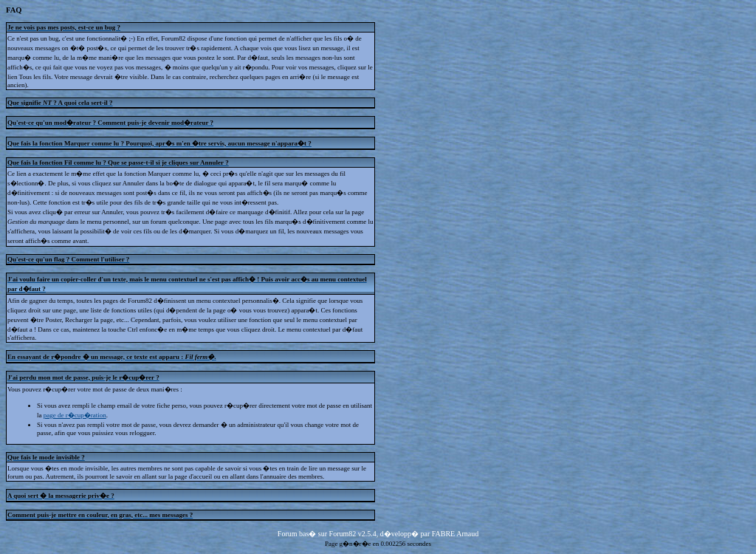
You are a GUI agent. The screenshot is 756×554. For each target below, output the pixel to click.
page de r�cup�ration (75, 415)
